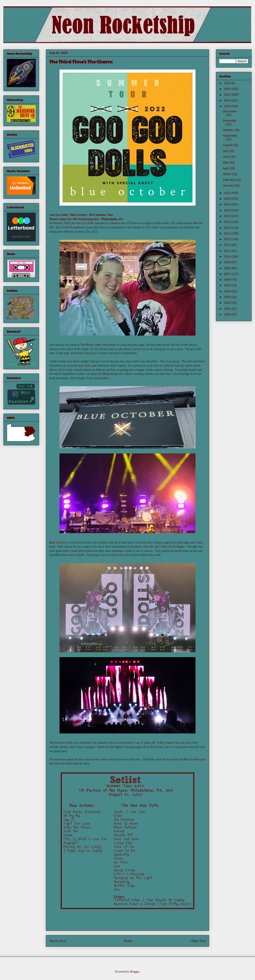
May (226, 162)
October (229, 130)
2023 (228, 100)
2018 (228, 210)
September (230, 136)
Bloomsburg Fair (113, 374)
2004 (228, 291)
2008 (228, 268)
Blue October (79, 215)
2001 (228, 309)
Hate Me (148, 547)
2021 (228, 193)
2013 (228, 239)
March (227, 174)
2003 (228, 297)
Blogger (135, 972)
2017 (228, 216)
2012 (228, 245)
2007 (228, 274)
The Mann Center (91, 345)
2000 (228, 314)
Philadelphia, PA (112, 219)
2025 (228, 89)
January (229, 185)
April (226, 168)
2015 (228, 228)
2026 (228, 83)
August (228, 145)
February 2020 (61, 223)
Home (128, 941)
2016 (228, 222)
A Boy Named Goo (168, 743)
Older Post (198, 941)
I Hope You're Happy (172, 547)
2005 (228, 285)
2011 (228, 251)
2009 (228, 262)
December (230, 111)
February (229, 180)
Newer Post (58, 941)
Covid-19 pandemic (73, 227)
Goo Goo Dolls (59, 215)
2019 (228, 204)
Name (101, 747)
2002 (228, 303)
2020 (228, 199)
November (230, 121)
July (226, 151)
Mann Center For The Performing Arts (74, 219)
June (227, 157)
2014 (228, 233)
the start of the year (85, 366)
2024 (228, 95)
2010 (228, 257)
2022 (228, 106)
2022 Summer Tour (101, 215)
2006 (228, 280)
